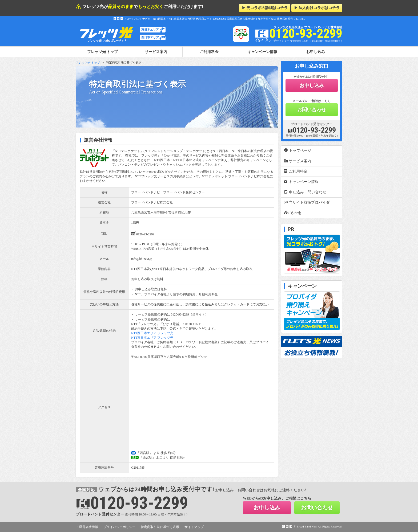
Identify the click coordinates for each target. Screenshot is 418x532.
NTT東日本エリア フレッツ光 (152, 338)
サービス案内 (156, 52)
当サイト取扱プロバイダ (307, 202)
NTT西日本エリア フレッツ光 (152, 333)
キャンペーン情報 (262, 52)
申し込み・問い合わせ (305, 192)
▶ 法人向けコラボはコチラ (317, 8)
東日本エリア (150, 30)
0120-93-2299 (143, 233)
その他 (292, 213)
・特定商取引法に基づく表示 (158, 527)
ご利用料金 (209, 52)
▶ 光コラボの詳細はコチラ (265, 8)
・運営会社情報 (87, 527)
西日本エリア (150, 37)
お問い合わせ (312, 110)
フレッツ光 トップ (88, 63)
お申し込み (316, 52)
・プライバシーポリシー (118, 527)
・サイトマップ (192, 527)
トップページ (298, 150)
